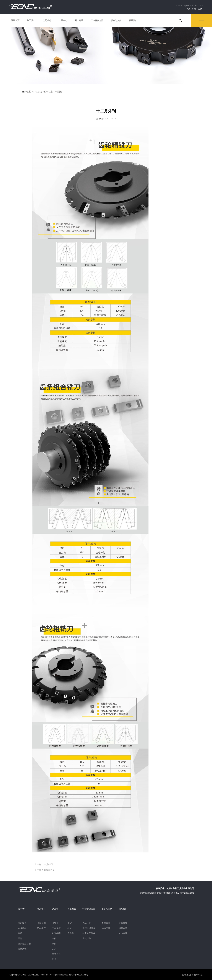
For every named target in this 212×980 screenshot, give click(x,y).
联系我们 (133, 20)
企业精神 (22, 928)
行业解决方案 (97, 20)
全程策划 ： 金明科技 (192, 975)
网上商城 (79, 20)
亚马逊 (71, 933)
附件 (54, 959)
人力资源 (123, 933)
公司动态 (47, 20)
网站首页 (15, 20)
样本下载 (106, 928)
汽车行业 (87, 923)
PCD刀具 (57, 933)
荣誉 (20, 938)
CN (176, 6)
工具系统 (56, 928)
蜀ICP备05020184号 (78, 975)
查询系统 (106, 923)
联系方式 (123, 923)
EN (181, 6)
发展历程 (22, 949)
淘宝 (70, 923)
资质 (20, 933)
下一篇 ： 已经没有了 (45, 870)
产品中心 (63, 20)
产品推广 (59, 92)
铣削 (54, 944)
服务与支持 (116, 20)
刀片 (54, 949)
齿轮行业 (87, 938)
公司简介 (22, 923)
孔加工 (55, 923)
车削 (54, 938)
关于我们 (31, 20)
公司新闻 (41, 923)
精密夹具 (56, 954)
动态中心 (41, 909)
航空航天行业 (89, 933)
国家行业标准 (24, 944)
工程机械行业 (89, 928)
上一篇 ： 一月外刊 (44, 865)
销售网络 (123, 928)
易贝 (70, 928)
